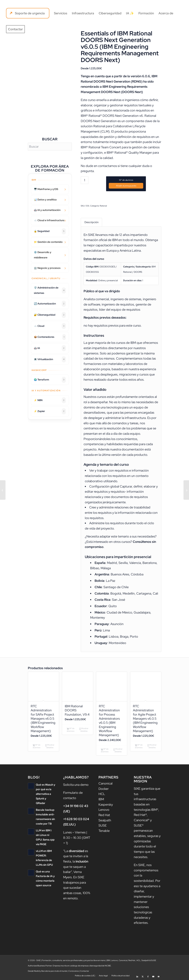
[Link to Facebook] (148, 976)
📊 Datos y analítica (45, 200)
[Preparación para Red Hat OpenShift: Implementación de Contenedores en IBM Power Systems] (3, 490)
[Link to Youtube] (153, 976)
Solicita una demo (76, 785)
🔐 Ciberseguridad (50, 315)
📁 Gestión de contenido (48, 242)
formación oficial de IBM (101, 240)
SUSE (103, 826)
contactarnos (108, 166)
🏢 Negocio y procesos (47, 268)
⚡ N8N (50, 400)
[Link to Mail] (159, 976)
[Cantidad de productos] (85, 180)
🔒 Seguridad (50, 231)
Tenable (104, 831)
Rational (103, 206)
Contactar (85, 971)
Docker (104, 789)
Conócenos (74, 971)
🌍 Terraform (50, 380)
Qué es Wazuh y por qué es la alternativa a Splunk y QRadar (46, 794)
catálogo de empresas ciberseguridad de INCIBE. (91, 966)
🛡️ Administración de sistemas (50, 290)
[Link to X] (143, 976)
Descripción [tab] (91, 222)
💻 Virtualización (50, 359)
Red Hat (104, 815)
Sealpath (105, 820)
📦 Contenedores (50, 337)
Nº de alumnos (126, 180)
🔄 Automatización (50, 304)
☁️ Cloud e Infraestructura (49, 220)
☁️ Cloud (50, 326)
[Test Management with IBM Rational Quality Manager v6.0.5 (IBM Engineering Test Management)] (186, 490)
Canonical (106, 784)
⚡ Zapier (50, 411)
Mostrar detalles (50, 746)
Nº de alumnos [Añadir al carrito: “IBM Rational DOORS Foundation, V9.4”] (71, 730)
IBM (101, 799)
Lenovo (104, 810)
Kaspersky (106, 804)
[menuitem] (28, 13)
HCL (102, 794)
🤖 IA (50, 348)
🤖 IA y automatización (47, 210)
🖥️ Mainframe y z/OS (46, 189)
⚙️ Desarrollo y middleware (43, 255)
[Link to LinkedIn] (137, 976)
